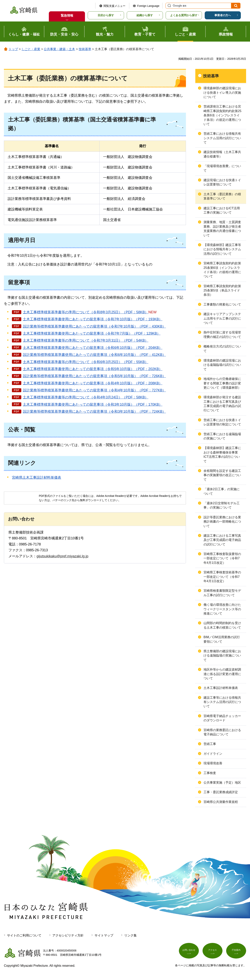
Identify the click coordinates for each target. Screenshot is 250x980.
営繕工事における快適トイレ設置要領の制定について (222, 422)
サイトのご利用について (24, 935)
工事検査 (210, 773)
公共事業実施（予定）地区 (222, 783)
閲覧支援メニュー (114, 6)
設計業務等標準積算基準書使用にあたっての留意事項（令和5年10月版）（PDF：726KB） (94, 376)
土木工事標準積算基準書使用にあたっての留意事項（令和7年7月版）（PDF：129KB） (92, 333)
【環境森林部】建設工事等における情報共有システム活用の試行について (222, 249)
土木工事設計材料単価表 (221, 688)
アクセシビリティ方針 (68, 935)
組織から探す (145, 15)
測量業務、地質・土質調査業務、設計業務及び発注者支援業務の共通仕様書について (222, 229)
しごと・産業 (31, 49)
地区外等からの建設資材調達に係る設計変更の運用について (222, 674)
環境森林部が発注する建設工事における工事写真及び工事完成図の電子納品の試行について (222, 404)
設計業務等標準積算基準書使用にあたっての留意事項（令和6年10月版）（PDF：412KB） (94, 355)
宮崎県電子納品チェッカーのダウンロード (222, 718)
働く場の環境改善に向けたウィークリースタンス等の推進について (222, 609)
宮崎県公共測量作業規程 (221, 802)
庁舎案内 (236, 952)
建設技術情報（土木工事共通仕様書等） (222, 154)
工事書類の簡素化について (222, 304)
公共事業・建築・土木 (59, 49)
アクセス (212, 952)
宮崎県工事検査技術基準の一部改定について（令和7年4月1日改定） (222, 577)
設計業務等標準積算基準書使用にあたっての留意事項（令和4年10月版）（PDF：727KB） (94, 390)
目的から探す (106, 15)
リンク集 (130, 935)
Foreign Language (148, 6)
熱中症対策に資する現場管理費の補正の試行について (222, 335)
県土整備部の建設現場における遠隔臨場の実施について (222, 656)
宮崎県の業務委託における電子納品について (222, 732)
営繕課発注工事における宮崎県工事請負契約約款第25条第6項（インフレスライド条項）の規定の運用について (222, 115)
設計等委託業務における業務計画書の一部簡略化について (222, 522)
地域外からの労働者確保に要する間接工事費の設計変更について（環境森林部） (222, 383)
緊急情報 (67, 16)
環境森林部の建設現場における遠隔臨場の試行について (222, 365)
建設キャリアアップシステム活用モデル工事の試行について (222, 318)
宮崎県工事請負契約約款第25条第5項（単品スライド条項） (222, 290)
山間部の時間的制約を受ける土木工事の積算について (222, 625)
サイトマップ (104, 935)
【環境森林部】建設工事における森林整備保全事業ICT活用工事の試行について (222, 454)
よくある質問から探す (184, 15)
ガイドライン (213, 754)
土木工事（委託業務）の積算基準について (222, 196)
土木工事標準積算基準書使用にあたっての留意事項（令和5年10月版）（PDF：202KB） (93, 369)
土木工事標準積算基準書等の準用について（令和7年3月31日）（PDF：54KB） (86, 340)
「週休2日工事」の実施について (222, 491)
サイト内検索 (169, 6)
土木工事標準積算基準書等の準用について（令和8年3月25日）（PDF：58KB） (86, 312)
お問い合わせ (189, 952)
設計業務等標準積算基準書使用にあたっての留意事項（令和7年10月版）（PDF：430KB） (94, 326)
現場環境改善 (213, 763)
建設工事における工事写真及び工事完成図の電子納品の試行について (222, 540)
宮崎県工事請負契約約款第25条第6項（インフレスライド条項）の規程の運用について (222, 270)
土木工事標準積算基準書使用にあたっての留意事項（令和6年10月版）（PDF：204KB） (93, 348)
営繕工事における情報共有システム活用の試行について (222, 138)
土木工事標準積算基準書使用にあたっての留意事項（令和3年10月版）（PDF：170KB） (93, 404)
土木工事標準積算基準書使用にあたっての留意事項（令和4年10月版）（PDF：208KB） (93, 383)
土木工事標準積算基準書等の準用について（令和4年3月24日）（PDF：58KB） (86, 397)
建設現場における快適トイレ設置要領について (222, 182)
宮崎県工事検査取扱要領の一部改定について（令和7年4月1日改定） (222, 558)
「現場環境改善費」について (222, 168)
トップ (13, 49)
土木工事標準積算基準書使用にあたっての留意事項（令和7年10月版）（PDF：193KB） (93, 319)
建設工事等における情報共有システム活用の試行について (222, 702)
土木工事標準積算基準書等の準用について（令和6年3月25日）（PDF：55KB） (86, 362)
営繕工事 (210, 744)
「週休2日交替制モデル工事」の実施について (222, 505)
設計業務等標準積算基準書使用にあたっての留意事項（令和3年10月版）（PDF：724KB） (94, 412)
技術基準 (85, 49)
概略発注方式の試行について (222, 349)
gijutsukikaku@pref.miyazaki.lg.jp (62, 556)
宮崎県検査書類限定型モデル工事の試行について (222, 593)
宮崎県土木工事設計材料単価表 (37, 478)
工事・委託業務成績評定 (221, 792)
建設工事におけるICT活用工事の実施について (222, 210)
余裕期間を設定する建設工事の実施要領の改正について (222, 475)
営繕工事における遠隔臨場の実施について (222, 436)
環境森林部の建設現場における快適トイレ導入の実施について (222, 93)
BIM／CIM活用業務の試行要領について (222, 639)
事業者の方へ (223, 15)
